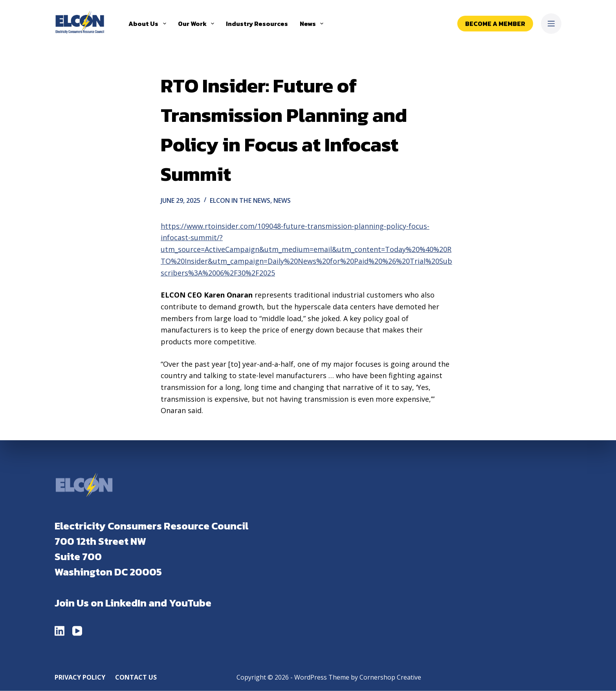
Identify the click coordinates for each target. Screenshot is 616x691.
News (313, 24)
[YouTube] (77, 631)
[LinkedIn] (60, 631)
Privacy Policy (80, 677)
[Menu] (551, 24)
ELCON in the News (240, 200)
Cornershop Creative (390, 677)
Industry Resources (257, 24)
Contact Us (136, 677)
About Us (149, 24)
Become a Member (495, 24)
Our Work (198, 24)
